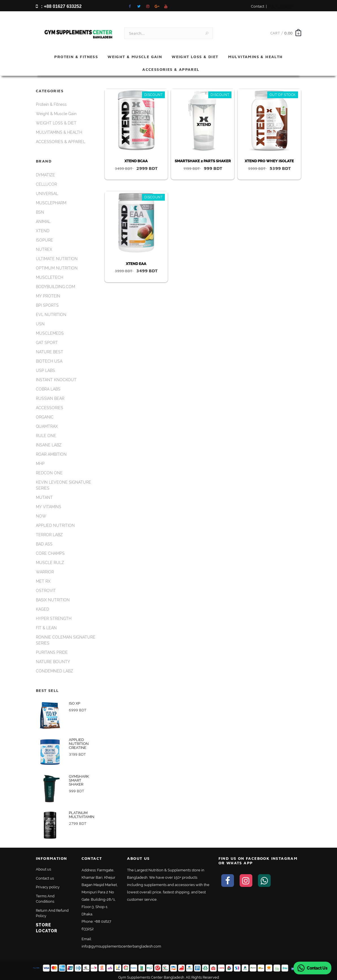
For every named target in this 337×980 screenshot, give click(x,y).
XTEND (43, 228)
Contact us (45, 875)
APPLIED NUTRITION (55, 522)
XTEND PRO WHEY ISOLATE (269, 158)
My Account (282, 6)
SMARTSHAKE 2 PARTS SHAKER (203, 158)
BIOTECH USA (49, 358)
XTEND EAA (136, 260)
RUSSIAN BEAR (50, 395)
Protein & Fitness (76, 53)
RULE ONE (46, 433)
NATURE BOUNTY (53, 659)
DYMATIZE (45, 172)
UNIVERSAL (47, 190)
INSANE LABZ (49, 442)
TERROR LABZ (49, 532)
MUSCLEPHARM (51, 200)
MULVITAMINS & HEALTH (255, 53)
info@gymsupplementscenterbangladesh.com (121, 943)
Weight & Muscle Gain (135, 53)
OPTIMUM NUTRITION (57, 265)
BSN (40, 209)
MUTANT (44, 494)
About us (43, 866)
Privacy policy (48, 884)
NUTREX (44, 246)
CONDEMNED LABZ (54, 668)
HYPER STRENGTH (54, 615)
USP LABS (45, 367)
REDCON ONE (49, 470)
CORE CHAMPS (50, 550)
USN (40, 321)
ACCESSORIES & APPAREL (171, 66)
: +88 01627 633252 (59, 6)
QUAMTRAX (47, 423)
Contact (258, 6)
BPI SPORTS (47, 302)
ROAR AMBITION (51, 451)
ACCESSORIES (50, 405)
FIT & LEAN (46, 625)
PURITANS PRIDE (52, 649)
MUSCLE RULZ (50, 560)
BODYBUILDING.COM (55, 284)
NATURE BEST (50, 349)
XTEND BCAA (136, 158)
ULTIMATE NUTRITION (57, 256)
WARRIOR (45, 569)
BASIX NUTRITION (53, 597)
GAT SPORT (47, 339)
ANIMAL (43, 218)
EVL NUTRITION (51, 312)
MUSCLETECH (50, 274)
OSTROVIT (46, 587)
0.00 (288, 30)
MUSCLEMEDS (50, 330)
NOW (41, 513)
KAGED (42, 606)
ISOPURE (44, 237)
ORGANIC (45, 414)
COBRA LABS (48, 386)
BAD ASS (44, 541)
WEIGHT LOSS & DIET (195, 53)
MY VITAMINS (49, 504)
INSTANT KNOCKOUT (56, 377)
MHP (40, 461)
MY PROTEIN (48, 293)
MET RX (43, 578)
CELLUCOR (46, 181)
